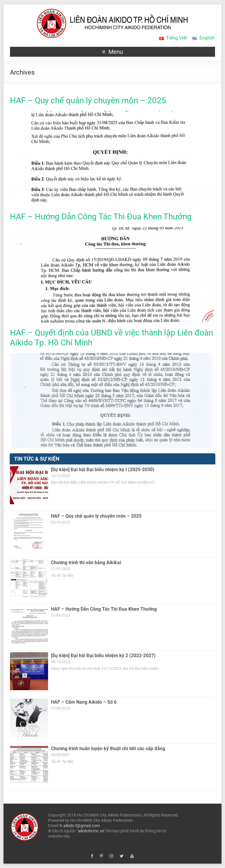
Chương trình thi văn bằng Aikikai (86, 563)
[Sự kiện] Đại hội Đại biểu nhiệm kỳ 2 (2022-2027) (103, 656)
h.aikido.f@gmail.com (80, 826)
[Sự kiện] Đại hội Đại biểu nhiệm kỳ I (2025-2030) (103, 470)
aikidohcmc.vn (91, 831)
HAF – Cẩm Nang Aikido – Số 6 (84, 702)
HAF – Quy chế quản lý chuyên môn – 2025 (88, 100)
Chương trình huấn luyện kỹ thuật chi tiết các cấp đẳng (108, 749)
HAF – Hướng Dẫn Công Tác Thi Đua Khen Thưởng (101, 217)
